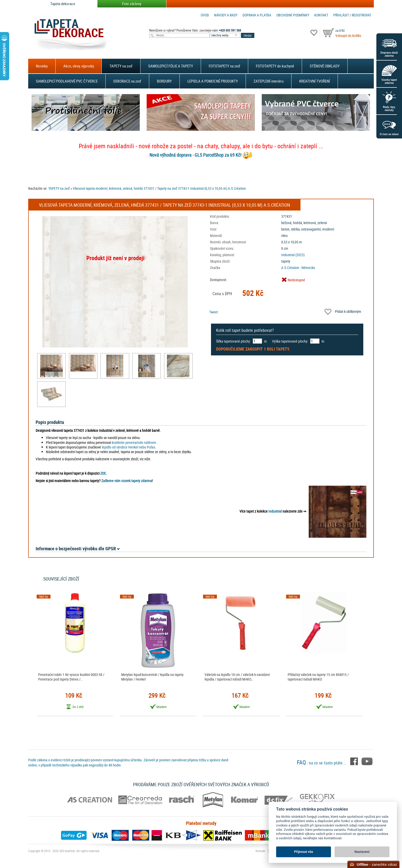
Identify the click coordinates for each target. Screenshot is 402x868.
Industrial (275, 511)
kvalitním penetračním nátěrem (134, 442)
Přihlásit (341, 15)
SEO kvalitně (67, 851)
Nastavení (362, 852)
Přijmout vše (304, 852)
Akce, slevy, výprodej (79, 66)
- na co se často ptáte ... (322, 763)
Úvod (205, 15)
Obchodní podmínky (293, 15)
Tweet (214, 312)
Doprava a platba (257, 15)
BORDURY (164, 81)
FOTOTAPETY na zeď (224, 66)
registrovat (361, 15)
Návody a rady (226, 15)
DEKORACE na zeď (127, 81)
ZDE (103, 473)
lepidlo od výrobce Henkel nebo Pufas (128, 447)
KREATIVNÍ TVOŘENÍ (315, 81)
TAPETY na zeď (121, 66)
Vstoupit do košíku (348, 36)
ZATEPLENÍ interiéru (269, 81)
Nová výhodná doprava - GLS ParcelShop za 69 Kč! (195, 155)
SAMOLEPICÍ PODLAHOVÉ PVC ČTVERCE (67, 81)
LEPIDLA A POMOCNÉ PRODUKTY (213, 81)
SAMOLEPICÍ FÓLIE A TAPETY (171, 66)
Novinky (42, 66)
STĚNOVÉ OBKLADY (325, 66)
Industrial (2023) (293, 255)
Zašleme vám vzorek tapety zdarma (127, 481)
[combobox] (225, 35)
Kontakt (321, 15)
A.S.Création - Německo (298, 268)
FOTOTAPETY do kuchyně (275, 66)
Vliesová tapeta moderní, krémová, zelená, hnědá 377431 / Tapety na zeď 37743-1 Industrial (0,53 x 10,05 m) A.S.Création (159, 188)
